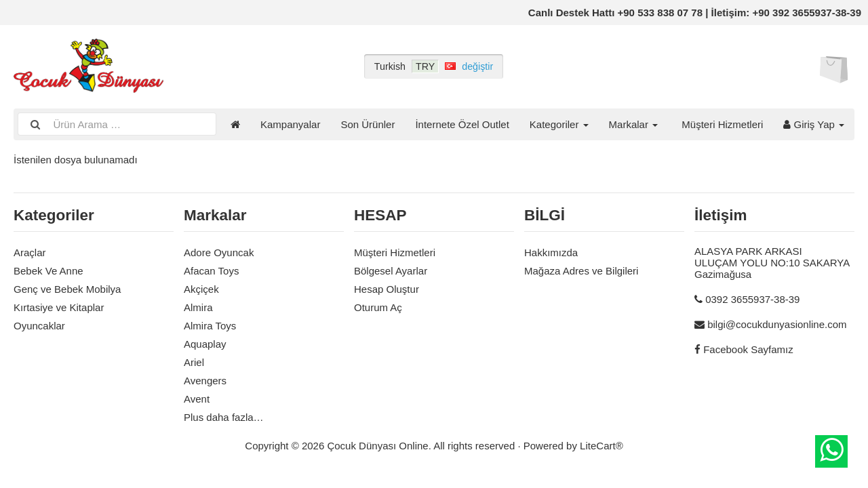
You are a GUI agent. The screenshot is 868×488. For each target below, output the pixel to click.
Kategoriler (559, 124)
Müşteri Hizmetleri (722, 124)
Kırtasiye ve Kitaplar (59, 307)
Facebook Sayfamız (748, 349)
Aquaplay (205, 344)
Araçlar (30, 252)
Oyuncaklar (39, 326)
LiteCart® (601, 446)
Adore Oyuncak (219, 252)
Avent (197, 399)
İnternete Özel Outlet (462, 124)
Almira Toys (210, 326)
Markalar (634, 124)
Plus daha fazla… (224, 417)
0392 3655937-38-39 (752, 299)
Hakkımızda (551, 252)
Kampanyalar (290, 124)
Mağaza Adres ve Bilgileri (581, 271)
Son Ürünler (368, 124)
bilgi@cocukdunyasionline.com (777, 324)
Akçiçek (201, 289)
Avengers (205, 381)
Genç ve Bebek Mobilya (67, 289)
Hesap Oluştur (387, 289)
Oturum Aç (378, 307)
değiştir (477, 66)
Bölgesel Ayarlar (391, 271)
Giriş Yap (814, 124)
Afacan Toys (211, 271)
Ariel (194, 362)
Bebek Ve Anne (48, 271)
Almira (198, 307)
